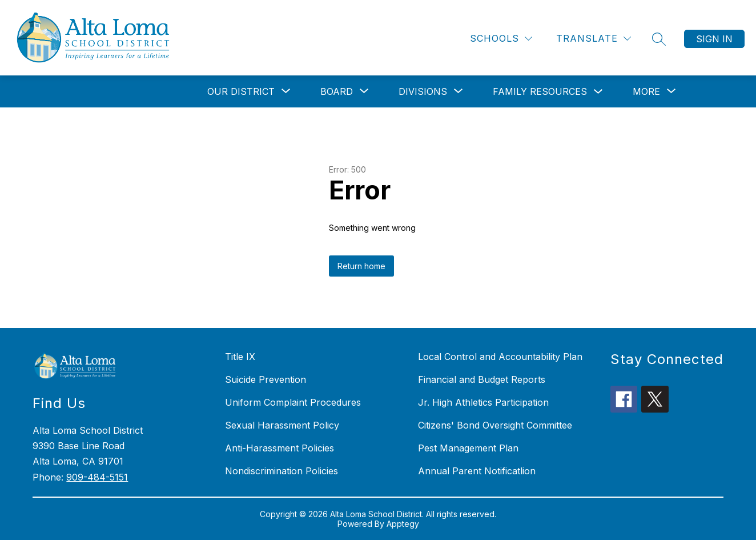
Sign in (714, 39)
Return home (361, 266)
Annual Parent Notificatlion (477, 471)
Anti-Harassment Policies (280, 448)
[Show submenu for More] (646, 91)
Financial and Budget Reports (482, 379)
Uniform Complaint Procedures (293, 402)
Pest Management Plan (468, 448)
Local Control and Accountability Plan (500, 357)
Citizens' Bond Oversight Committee (495, 425)
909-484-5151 (97, 477)
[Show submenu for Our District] (241, 91)
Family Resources (540, 91)
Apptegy (403, 524)
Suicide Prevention (266, 379)
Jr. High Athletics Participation (483, 402)
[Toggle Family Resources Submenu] (598, 92)
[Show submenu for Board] (337, 91)
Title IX (240, 357)
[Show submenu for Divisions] (423, 91)
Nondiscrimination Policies (282, 471)
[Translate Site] (594, 39)
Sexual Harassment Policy (282, 425)
